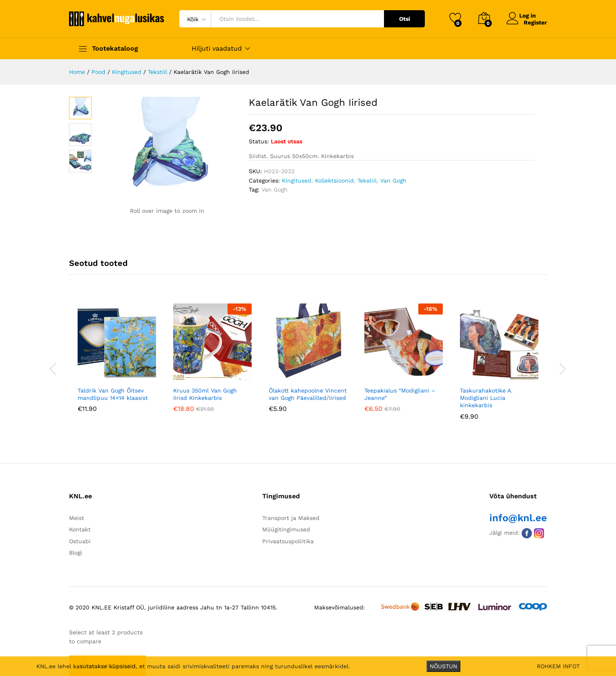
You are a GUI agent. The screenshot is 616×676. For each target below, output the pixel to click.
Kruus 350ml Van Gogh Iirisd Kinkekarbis (205, 394)
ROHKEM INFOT (558, 666)
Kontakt (80, 529)
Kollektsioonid (334, 181)
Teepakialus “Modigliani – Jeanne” (400, 394)
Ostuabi (80, 541)
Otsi (405, 19)
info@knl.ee (518, 518)
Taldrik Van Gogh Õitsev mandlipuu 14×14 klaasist (113, 394)
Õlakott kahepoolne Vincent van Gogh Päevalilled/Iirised (308, 394)
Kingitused (297, 181)
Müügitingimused (286, 529)
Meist (77, 518)
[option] (117, 364)
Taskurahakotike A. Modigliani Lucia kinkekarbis (486, 398)
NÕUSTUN (443, 666)
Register (535, 22)
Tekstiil (367, 181)
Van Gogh (393, 181)
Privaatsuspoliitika (288, 541)
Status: (259, 141)
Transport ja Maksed (291, 518)
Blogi (76, 553)
